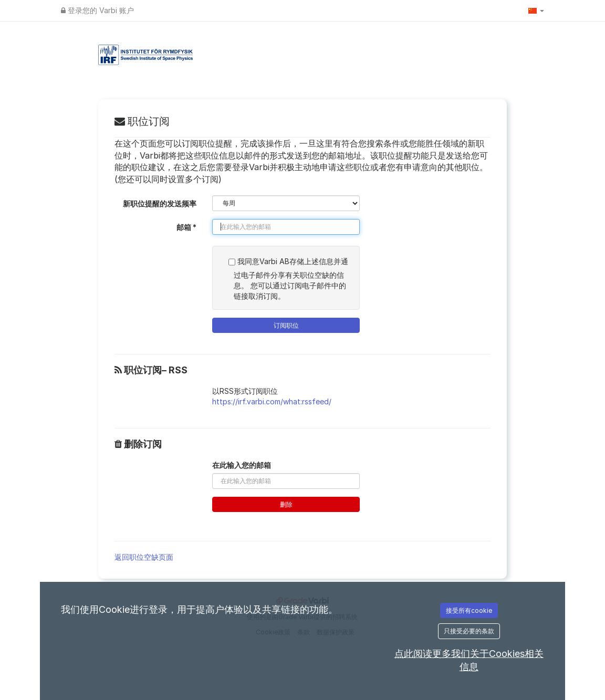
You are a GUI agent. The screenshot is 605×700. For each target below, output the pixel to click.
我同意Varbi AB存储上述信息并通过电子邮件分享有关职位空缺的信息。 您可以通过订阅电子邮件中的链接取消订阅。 (288, 277)
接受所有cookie (469, 610)
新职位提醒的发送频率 (160, 203)
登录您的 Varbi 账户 (97, 10)
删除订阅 (138, 444)
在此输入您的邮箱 (242, 465)
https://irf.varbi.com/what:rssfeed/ (272, 401)
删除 (286, 504)
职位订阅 (142, 121)
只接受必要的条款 (469, 631)
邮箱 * (186, 227)
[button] (536, 11)
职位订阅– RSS (151, 370)
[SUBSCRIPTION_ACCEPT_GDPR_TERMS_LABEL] (232, 262)
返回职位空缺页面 (144, 557)
